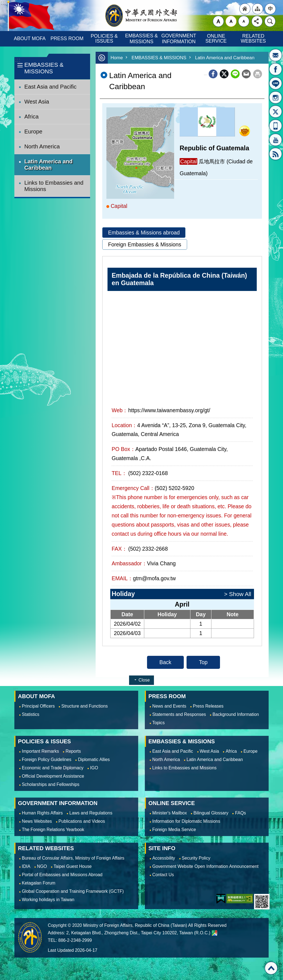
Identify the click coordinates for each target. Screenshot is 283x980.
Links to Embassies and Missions (54, 186)
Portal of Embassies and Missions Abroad (62, 875)
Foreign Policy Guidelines (47, 759)
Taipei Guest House (73, 866)
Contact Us (163, 875)
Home (117, 58)
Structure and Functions (85, 706)
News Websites (37, 821)
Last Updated (61, 950)
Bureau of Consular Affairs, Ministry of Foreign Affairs (73, 858)
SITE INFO (162, 848)
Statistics (31, 714)
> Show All (238, 594)
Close (144, 680)
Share (257, 21)
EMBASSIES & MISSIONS (142, 39)
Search (270, 21)
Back (165, 662)
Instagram (276, 97)
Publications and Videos (82, 821)
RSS (276, 154)
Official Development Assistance (53, 776)
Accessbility (164, 858)
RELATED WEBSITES (253, 38)
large (218, 21)
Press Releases (208, 706)
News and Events (169, 706)
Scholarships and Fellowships (51, 784)
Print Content (258, 74)
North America (42, 146)
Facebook (213, 74)
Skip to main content (3, 3)
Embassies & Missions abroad (144, 233)
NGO (42, 866)
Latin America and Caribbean (49, 165)
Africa (32, 117)
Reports (73, 751)
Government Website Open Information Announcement (205, 866)
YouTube (276, 140)
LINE (276, 83)
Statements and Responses (179, 714)
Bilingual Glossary (211, 813)
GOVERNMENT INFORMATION (179, 39)
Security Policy (196, 858)
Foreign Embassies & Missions (145, 244)
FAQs (240, 813)
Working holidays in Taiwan (48, 900)
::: (18, 60)
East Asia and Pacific (50, 87)
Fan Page (276, 69)
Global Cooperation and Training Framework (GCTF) (73, 891)
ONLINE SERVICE (216, 38)
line (235, 74)
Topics (158, 723)
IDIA (26, 866)
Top (203, 662)
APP (276, 126)
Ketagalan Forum (39, 883)
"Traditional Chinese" (270, 9)
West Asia (37, 102)
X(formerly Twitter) (276, 112)
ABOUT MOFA (30, 38)
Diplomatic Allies (94, 759)
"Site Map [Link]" (258, 9)
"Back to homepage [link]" (245, 9)
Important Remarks (40, 751)
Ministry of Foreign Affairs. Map (214, 933)
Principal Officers (38, 706)
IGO (94, 768)
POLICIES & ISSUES (105, 38)
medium (231, 21)
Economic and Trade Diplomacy (53, 768)
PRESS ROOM (67, 38)
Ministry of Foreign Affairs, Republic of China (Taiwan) (141, 16)
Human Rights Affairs (42, 813)
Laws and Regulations (91, 813)
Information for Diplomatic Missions (186, 821)
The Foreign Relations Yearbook (53, 830)
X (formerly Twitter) (224, 74)
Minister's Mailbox (276, 55)
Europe (33, 131)
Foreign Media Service (174, 830)
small (244, 21)
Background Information (236, 714)
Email (246, 74)
